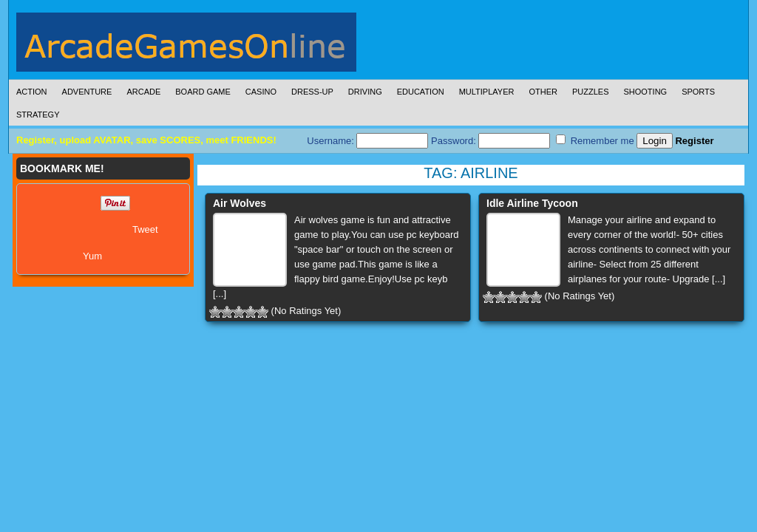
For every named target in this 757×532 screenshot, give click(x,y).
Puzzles (591, 92)
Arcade (143, 92)
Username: (367, 141)
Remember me (595, 140)
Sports (698, 92)
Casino (261, 92)
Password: (490, 141)
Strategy (38, 115)
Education (421, 92)
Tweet (145, 229)
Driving (365, 92)
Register (694, 141)
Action (32, 92)
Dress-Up (312, 92)
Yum (92, 256)
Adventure (87, 92)
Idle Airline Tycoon (532, 203)
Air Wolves (240, 203)
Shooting (645, 92)
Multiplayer (487, 92)
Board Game (203, 92)
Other (543, 92)
